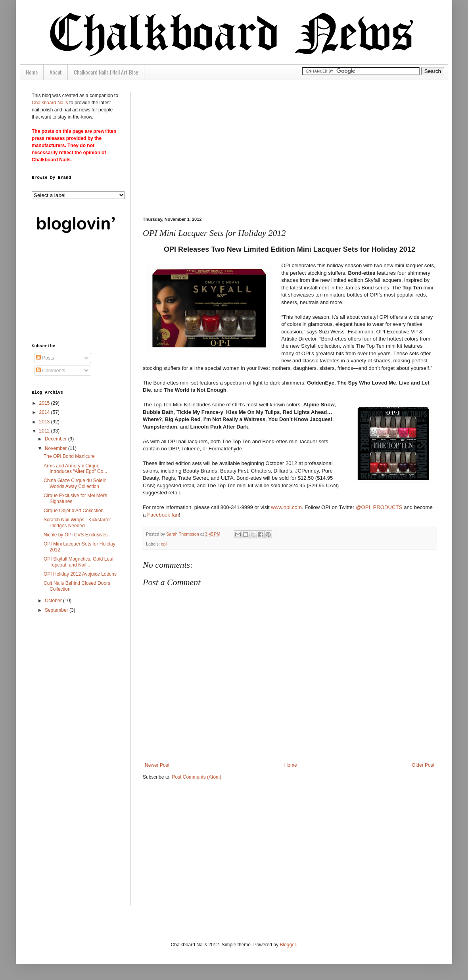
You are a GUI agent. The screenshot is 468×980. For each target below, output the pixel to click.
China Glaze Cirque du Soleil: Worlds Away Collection (75, 483)
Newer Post (157, 765)
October (54, 601)
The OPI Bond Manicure (69, 456)
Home (32, 72)
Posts (45, 358)
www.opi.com (286, 507)
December (57, 439)
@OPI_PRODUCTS (379, 507)
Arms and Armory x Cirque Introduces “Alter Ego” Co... (75, 469)
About (56, 72)
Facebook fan (163, 515)
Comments (51, 371)
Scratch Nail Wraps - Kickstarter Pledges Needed (77, 523)
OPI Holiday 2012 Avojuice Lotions (80, 574)
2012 (45, 431)
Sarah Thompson (183, 534)
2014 (45, 412)
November (57, 448)
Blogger (288, 945)
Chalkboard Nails (50, 103)
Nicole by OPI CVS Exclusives (76, 535)
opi (164, 544)
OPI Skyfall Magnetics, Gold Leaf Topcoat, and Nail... (79, 562)
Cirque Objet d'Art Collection (74, 511)
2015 (45, 403)
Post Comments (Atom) (197, 777)
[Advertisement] (224, 147)
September (57, 610)
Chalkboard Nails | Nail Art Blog (106, 72)
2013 (45, 422)
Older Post (423, 765)
